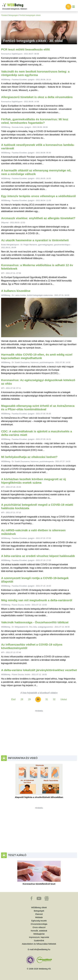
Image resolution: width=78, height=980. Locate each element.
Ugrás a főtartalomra (2, 3)
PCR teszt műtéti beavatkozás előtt (25, 49)
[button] (32, 900)
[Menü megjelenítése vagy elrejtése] (74, 7)
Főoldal (4, 15)
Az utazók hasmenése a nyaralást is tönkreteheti (35, 240)
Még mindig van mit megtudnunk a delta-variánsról (37, 600)
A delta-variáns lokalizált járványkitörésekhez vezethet (39, 670)
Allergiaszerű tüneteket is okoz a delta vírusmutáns (37, 97)
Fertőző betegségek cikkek (30, 15)
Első (13, 699)
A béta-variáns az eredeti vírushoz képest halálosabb (38, 556)
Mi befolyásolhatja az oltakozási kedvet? (29, 457)
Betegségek (13, 15)
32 (54, 699)
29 (29, 699)
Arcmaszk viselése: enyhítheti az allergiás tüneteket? (38, 218)
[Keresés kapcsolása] (68, 7)
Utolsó (64, 699)
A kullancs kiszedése (16, 291)
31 (47, 699)
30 (38, 699)
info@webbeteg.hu (42, 949)
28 (22, 699)
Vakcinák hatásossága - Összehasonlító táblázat (35, 622)
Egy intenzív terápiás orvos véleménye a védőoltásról (38, 196)
